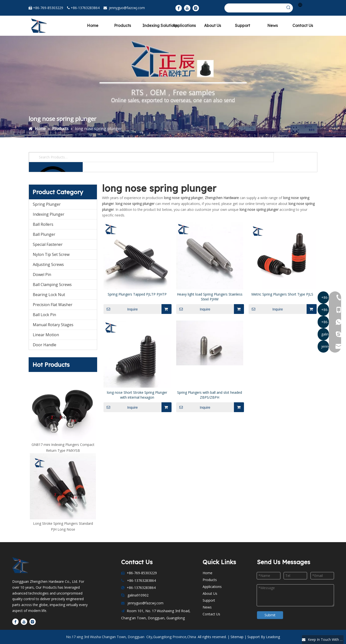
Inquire (121, 309)
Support (209, 600)
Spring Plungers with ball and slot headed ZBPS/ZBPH (210, 395)
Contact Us (211, 614)
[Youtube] (187, 8)
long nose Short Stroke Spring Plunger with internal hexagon (137, 395)
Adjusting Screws (48, 264)
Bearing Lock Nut (49, 295)
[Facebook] (179, 8)
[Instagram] (196, 8)
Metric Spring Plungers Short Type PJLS (282, 294)
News (207, 607)
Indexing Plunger (49, 214)
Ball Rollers (43, 224)
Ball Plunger (44, 234)
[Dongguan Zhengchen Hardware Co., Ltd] (23, 565)
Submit (270, 615)
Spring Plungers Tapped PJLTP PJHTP (137, 294)
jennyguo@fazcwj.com (127, 8)
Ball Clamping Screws (52, 285)
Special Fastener (48, 244)
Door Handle (45, 345)
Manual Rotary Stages (53, 325)
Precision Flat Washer (53, 305)
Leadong (273, 637)
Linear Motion (46, 335)
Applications (212, 587)
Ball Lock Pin (44, 315)
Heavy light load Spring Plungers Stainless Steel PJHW (210, 297)
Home (208, 573)
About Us (210, 593)
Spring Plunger (47, 204)
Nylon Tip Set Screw (51, 254)
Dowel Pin (42, 274)
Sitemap (237, 637)
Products (210, 580)
